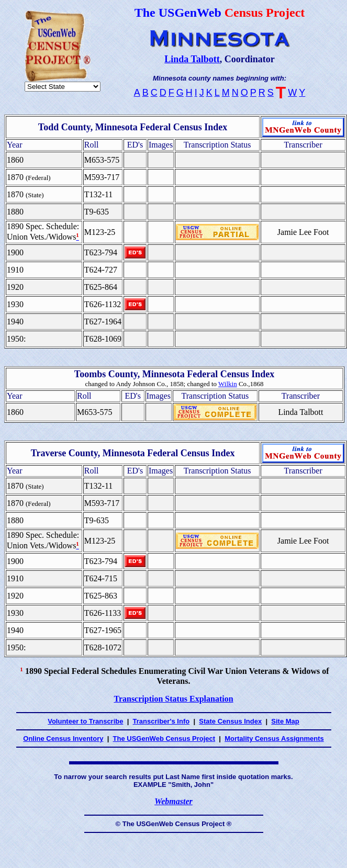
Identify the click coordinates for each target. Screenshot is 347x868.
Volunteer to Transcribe (85, 721)
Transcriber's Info (161, 721)
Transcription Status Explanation (173, 699)
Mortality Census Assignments (274, 739)
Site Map (285, 721)
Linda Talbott (192, 59)
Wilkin (228, 384)
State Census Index (230, 721)
